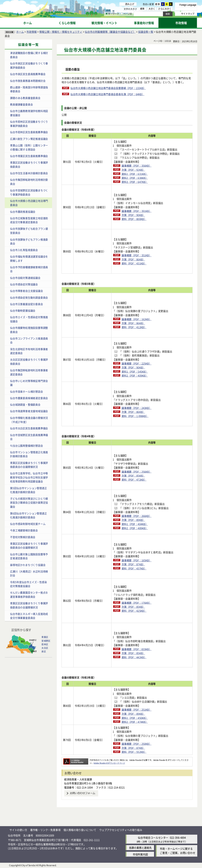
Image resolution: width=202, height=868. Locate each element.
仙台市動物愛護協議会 (23, 310)
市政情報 (31, 32)
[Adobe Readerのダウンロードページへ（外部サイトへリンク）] (76, 760)
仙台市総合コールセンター (153, 837)
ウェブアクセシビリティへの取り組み (121, 830)
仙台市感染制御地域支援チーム (28, 524)
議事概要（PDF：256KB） (137, 471)
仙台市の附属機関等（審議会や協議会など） (110, 32)
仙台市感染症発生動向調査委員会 (29, 297)
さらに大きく (165, 9)
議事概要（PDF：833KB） (137, 649)
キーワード (112, 14)
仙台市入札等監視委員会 (24, 250)
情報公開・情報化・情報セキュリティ (61, 32)
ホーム (20, 32)
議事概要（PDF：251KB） (137, 710)
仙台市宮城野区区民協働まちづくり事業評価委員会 (29, 192)
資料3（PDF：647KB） (135, 182)
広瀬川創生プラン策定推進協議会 (29, 139)
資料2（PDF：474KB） (135, 722)
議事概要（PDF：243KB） (137, 408)
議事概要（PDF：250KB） (137, 744)
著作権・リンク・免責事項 (45, 830)
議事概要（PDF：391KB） (137, 211)
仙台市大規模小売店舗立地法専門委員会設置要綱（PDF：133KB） (108, 88)
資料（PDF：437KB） (134, 568)
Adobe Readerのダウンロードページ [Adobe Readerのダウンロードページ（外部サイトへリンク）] (109, 763)
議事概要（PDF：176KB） (137, 603)
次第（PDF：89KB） (133, 520)
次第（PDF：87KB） (133, 564)
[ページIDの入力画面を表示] (122, 14)
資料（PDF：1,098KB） (135, 416)
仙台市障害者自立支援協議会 (26, 291)
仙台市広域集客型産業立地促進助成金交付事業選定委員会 (29, 220)
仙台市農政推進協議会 (23, 211)
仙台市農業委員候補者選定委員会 (29, 398)
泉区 (44, 651)
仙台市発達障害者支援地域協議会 (29, 411)
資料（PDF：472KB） (134, 480)
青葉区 (45, 637)
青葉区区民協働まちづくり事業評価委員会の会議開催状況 (29, 465)
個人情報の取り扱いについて (80, 830)
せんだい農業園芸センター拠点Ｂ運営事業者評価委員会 (29, 595)
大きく (152, 9)
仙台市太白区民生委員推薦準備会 (29, 428)
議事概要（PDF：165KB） (137, 560)
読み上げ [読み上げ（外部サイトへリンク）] (130, 4)
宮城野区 (46, 641)
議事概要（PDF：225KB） (137, 363)
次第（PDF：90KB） (133, 215)
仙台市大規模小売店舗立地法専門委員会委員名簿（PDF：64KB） (107, 94)
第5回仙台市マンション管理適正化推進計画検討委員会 (28, 490)
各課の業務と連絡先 (140, 848)
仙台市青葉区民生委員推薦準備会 (29, 156)
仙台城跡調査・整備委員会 (25, 404)
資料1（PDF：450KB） (135, 718)
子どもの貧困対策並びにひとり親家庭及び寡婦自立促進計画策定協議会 (29, 503)
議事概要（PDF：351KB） (137, 255)
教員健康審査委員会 (21, 104)
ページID (126, 14)
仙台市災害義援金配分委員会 (26, 304)
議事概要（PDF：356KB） (137, 166)
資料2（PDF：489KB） (135, 528)
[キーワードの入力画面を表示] (107, 14)
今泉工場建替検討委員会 (24, 530)
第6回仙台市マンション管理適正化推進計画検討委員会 (28, 515)
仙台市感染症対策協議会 (24, 284)
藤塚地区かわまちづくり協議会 (28, 565)
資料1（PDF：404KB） (135, 524)
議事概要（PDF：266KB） (137, 516)
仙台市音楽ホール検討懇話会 (26, 391)
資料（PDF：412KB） (134, 327)
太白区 (45, 648)
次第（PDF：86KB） (133, 259)
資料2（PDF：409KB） (135, 375)
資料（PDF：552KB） (134, 752)
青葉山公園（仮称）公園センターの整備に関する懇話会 (29, 147)
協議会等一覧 (146, 32)
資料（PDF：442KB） (134, 657)
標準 (158, 4)
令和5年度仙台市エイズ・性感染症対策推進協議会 (28, 584)
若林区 (45, 644)
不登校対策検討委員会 (23, 537)
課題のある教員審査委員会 (25, 98)
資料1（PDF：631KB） (135, 174)
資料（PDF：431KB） (134, 263)
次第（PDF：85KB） (133, 476)
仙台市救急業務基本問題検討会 (28, 80)
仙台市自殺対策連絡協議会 (25, 278)
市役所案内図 (140, 854)
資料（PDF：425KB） (134, 611)
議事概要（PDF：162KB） (137, 319)
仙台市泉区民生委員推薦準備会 (28, 74)
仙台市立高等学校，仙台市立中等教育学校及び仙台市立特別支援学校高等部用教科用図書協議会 (29, 477)
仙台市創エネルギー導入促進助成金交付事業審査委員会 (29, 616)
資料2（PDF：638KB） (135, 178)
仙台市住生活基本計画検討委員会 (29, 173)
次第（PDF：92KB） (133, 170)
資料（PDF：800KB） (134, 219)
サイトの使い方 (18, 830)
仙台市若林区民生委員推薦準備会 (29, 132)
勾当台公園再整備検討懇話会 (26, 445)
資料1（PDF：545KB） (135, 372)
